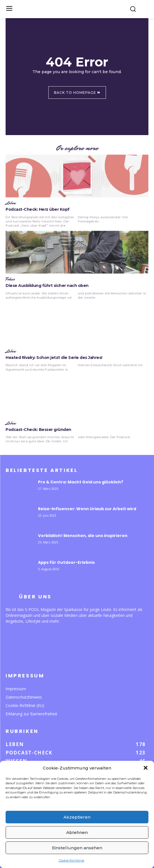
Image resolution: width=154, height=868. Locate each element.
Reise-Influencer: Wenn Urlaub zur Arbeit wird (87, 509)
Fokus (10, 279)
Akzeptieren (77, 817)
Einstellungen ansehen (77, 848)
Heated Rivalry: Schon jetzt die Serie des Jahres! (54, 358)
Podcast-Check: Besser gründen (38, 430)
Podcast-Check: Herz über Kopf (38, 209)
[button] (146, 768)
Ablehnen (77, 832)
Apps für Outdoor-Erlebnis (66, 562)
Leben (11, 203)
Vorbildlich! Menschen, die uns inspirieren (83, 536)
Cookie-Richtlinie (71, 860)
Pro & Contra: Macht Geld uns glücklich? (81, 482)
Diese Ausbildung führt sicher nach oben (47, 286)
